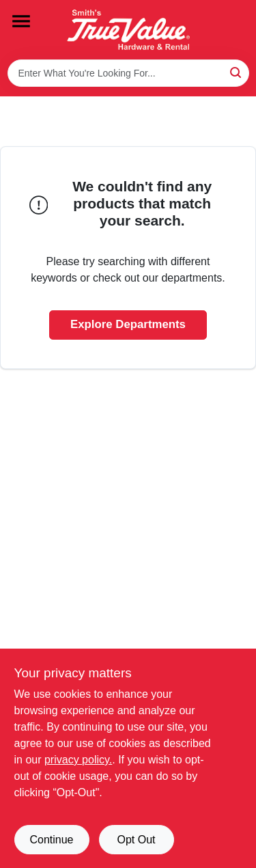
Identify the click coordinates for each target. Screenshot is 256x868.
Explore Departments (128, 324)
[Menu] (21, 21)
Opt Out (136, 840)
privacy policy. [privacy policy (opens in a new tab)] (78, 760)
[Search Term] (128, 73)
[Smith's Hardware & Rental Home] (128, 30)
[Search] (237, 72)
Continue (51, 840)
